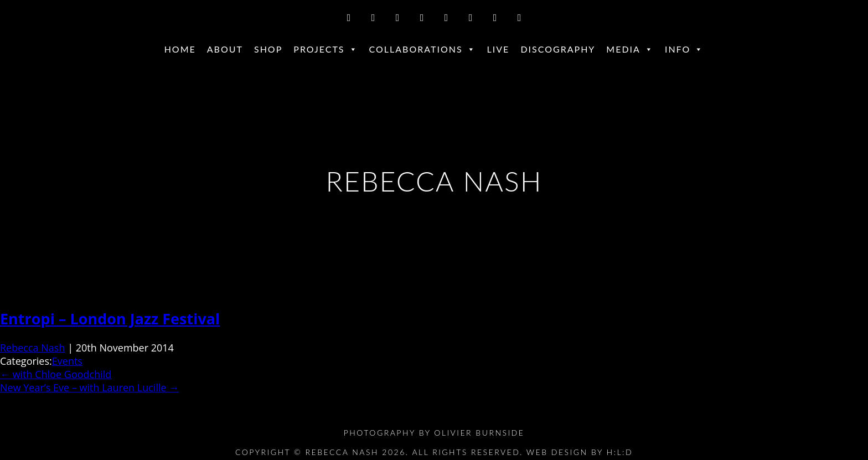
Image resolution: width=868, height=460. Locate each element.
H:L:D (620, 452)
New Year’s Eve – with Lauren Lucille (89, 387)
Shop (268, 49)
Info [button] (684, 49)
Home (180, 49)
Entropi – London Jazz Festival (110, 319)
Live (498, 49)
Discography (558, 49)
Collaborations (423, 49)
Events (67, 361)
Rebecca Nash (32, 348)
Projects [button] (325, 49)
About (225, 49)
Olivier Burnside (479, 433)
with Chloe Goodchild (56, 374)
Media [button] (630, 49)
